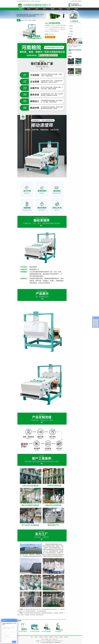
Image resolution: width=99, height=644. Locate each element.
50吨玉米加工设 (71, 75)
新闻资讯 (71, 26)
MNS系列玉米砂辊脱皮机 (46, 632)
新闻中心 (45, 9)
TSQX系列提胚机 (58, 632)
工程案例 (71, 31)
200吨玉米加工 (79, 65)
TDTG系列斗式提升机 (23, 632)
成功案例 (53, 9)
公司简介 (29, 9)
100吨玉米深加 (79, 75)
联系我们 (80, 1)
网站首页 (21, 9)
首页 (26, 20)
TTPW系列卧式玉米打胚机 (34, 632)
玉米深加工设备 (74, 1)
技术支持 (60, 9)
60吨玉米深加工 (71, 65)
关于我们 (36, 637)
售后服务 (68, 9)
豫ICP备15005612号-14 (59, 641)
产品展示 (37, 9)
